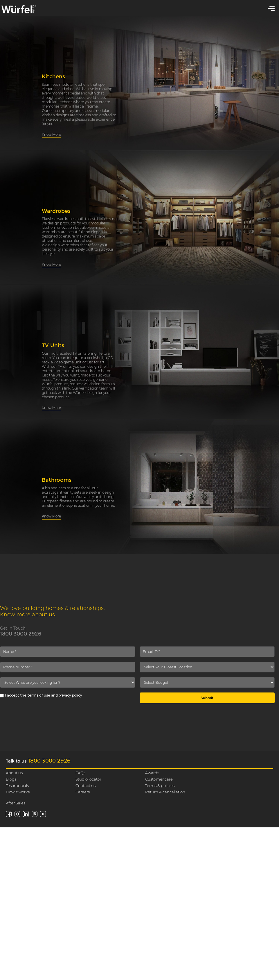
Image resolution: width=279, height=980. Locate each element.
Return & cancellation (165, 792)
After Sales (16, 803)
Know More (51, 134)
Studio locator (88, 779)
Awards (152, 773)
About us (14, 773)
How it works (18, 792)
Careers (83, 792)
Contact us (85, 786)
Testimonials (17, 786)
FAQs (80, 773)
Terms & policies (160, 786)
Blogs (11, 779)
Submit (207, 698)
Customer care (159, 779)
